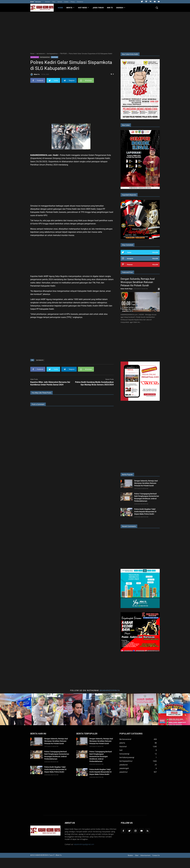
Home (60, 8)
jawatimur (124, 772)
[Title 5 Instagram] (142, 709)
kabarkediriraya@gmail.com (84, 844)
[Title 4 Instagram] (111, 709)
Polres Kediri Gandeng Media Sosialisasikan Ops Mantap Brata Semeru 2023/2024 (94, 383)
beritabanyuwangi (127, 757)
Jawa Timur (98, 8)
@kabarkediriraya (110, 690)
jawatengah (124, 768)
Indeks (66, 2)
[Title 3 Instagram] (79, 709)
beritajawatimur (45, 57)
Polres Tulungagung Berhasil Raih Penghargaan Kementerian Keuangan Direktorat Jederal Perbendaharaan (101, 756)
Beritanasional (125, 739)
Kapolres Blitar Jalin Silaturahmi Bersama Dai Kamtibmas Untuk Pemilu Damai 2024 (50, 383)
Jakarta (122, 743)
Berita (71, 8)
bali (121, 750)
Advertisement (145, 855)
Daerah (121, 8)
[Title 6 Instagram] (174, 709)
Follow (155, 252)
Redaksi (47, 2)
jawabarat (124, 765)
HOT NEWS (84, 8)
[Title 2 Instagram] (47, 709)
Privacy (73, 2)
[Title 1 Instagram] (16, 709)
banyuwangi (124, 754)
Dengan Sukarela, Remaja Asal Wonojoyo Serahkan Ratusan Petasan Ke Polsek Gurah (138, 282)
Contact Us (156, 855)
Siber (54, 2)
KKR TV (110, 8)
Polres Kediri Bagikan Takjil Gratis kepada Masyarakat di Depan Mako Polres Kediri (145, 512)
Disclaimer (80, 2)
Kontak (60, 2)
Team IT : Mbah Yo (55, 855)
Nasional (123, 746)
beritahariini (35, 57)
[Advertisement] (95, 32)
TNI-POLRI (55, 57)
